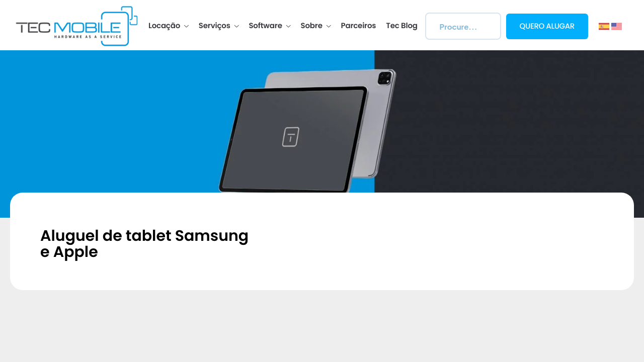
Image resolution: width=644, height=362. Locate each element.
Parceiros (359, 26)
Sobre (316, 26)
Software (269, 26)
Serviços (219, 26)
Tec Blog (401, 26)
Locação (169, 26)
